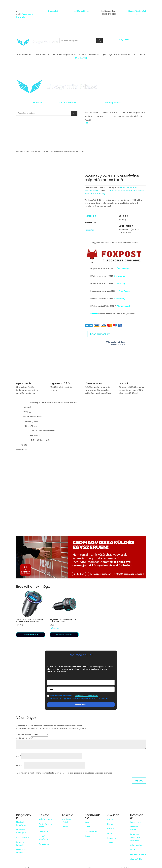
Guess (87, 836)
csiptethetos (131, 191)
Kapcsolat (53, 11)
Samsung (112, 838)
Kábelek (93, 55)
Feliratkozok (81, 705)
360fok (111, 191)
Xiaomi (110, 843)
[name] (81, 683)
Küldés (139, 781)
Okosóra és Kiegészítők (63, 55)
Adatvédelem (136, 845)
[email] (81, 689)
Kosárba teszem (100, 334)
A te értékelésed (24, 735)
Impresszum (136, 822)
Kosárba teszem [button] (31, 635)
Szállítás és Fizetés (81, 11)
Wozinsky (101, 194)
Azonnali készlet (24, 55)
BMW (87, 822)
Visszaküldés (136, 859)
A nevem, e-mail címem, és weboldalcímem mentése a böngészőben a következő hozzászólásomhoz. (66, 773)
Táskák (142, 55)
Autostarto (120, 191)
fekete (141, 191)
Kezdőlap (20, 151)
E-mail (20, 766)
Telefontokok (40, 55)
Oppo (110, 833)
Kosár (133, 850)
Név (19, 756)
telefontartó (90, 194)
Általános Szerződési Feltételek (135, 837)
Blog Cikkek (124, 39)
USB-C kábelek (23, 837)
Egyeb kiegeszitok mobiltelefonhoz (117, 55)
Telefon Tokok (46, 819)
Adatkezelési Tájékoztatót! (86, 696)
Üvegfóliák (44, 832)
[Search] (99, 41)
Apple (110, 819)
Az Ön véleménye (25, 738)
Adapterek (44, 844)
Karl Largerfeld (91, 831)
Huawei (111, 829)
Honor (110, 824)
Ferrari (87, 827)
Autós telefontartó (33, 151)
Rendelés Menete (138, 854)
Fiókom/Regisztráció (112, 103)
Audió (81, 55)
